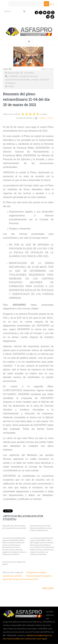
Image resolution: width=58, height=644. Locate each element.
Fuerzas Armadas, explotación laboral (14, 563)
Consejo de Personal (28, 76)
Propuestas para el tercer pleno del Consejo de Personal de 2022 (14, 527)
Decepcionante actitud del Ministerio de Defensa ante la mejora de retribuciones (41, 528)
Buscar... (3, 9)
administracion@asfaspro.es (39, 635)
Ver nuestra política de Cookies (18, 639)
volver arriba (48, 588)
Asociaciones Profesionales (18, 80)
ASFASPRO (29, 73)
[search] (16, 11)
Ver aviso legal (40, 639)
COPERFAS (13, 76)
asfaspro (35, 80)
